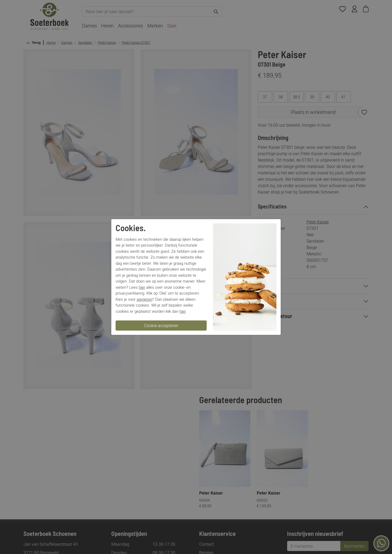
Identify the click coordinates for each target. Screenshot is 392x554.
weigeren (144, 299)
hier (142, 287)
